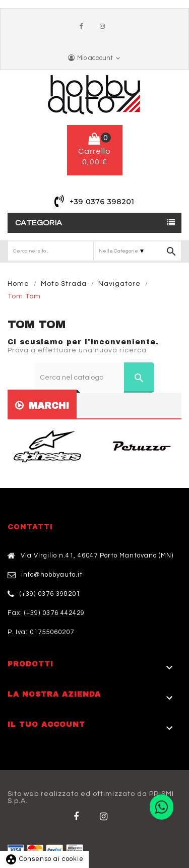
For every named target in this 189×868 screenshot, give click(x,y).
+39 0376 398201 (102, 202)
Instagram (105, 27)
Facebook (84, 27)
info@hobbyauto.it (52, 575)
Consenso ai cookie (44, 859)
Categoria (39, 223)
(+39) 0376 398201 (50, 594)
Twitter (106, 817)
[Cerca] (94, 378)
